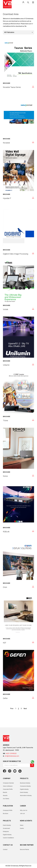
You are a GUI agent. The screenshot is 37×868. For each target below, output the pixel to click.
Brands (5, 792)
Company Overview (8, 783)
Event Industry (7, 825)
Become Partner (25, 849)
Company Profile (8, 810)
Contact (5, 849)
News (22, 825)
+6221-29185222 (11, 753)
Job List (22, 813)
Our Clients (6, 799)
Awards (5, 795)
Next (25, 709)
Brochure (6, 813)
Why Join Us (24, 810)
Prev (12, 709)
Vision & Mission (8, 786)
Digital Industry (7, 835)
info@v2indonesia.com (12, 756)
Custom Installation (8, 838)
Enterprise (6, 831)
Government (6, 828)
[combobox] (18, 32)
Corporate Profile (8, 789)
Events (22, 828)
